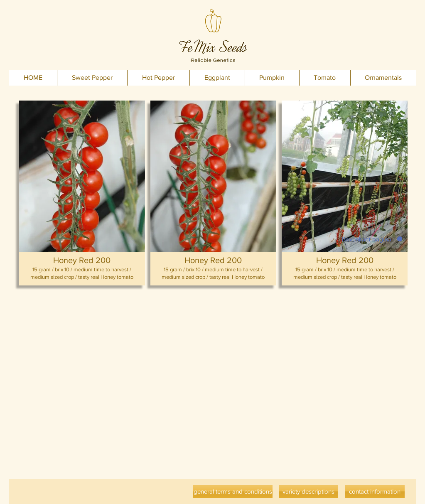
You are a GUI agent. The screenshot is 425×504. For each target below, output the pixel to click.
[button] (82, 193)
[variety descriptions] (309, 491)
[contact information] (375, 491)
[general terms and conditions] (233, 491)
